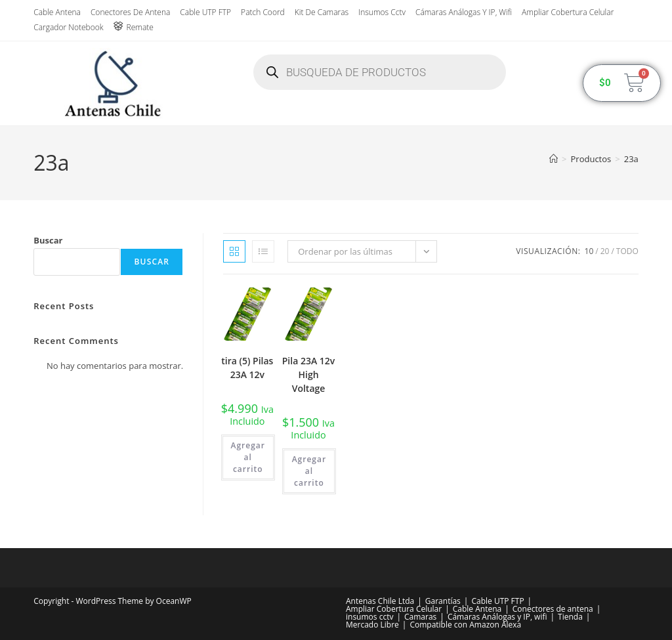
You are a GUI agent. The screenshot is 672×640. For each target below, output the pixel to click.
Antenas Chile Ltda (380, 601)
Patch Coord (263, 12)
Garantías (443, 601)
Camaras (420, 617)
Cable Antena (57, 12)
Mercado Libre (372, 625)
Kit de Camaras (322, 12)
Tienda (570, 617)
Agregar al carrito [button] (248, 457)
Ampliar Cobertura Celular (568, 12)
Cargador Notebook (68, 27)
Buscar (48, 240)
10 (589, 251)
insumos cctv (382, 12)
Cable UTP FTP (205, 12)
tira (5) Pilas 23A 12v (247, 368)
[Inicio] (554, 159)
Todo (627, 251)
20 (605, 251)
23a (631, 159)
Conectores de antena (130, 12)
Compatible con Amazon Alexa (465, 625)
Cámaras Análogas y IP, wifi (464, 12)
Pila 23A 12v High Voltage (309, 374)
